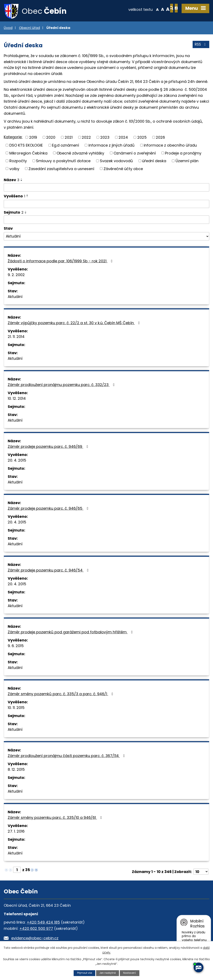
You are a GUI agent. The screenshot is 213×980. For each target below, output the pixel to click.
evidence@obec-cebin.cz (35, 939)
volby (14, 170)
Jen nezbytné (108, 973)
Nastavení (131, 973)
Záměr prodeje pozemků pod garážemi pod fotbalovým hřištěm (71, 633)
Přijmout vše (83, 973)
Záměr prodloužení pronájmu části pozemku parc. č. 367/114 (67, 757)
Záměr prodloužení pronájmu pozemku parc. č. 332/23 (62, 386)
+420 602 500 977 (36, 930)
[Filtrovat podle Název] (106, 188)
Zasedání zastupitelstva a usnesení (61, 170)
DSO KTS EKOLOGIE (26, 146)
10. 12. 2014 (17, 399)
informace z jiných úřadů (111, 146)
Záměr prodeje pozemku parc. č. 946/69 (49, 448)
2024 (123, 138)
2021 (69, 138)
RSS (200, 47)
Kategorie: (13, 138)
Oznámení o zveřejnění (135, 154)
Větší (153, 9)
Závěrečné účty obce (123, 170)
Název (12, 181)
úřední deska (154, 162)
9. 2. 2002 (16, 276)
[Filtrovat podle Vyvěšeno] (106, 205)
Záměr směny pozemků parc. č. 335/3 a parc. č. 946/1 (61, 695)
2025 (142, 138)
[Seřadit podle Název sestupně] (22, 182)
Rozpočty (18, 162)
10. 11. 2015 (16, 709)
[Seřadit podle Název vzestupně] (22, 180)
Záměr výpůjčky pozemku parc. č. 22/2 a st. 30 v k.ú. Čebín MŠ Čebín (75, 324)
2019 (33, 138)
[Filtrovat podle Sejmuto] (106, 221)
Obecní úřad (29, 29)
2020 (51, 138)
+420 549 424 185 (43, 923)
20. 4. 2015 (17, 461)
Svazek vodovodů (116, 162)
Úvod (8, 29)
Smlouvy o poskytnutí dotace (63, 162)
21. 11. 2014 (16, 338)
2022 (86, 138)
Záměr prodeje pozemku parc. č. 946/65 (49, 509)
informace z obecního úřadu (170, 146)
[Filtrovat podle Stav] (106, 237)
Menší (142, 9)
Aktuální (15, 298)
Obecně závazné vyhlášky (80, 154)
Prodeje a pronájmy (183, 154)
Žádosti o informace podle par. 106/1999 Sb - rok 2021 (61, 262)
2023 (105, 138)
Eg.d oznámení (66, 146)
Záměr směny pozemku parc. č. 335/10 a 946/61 (56, 819)
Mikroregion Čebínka (28, 154)
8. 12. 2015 (16, 770)
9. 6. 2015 (16, 647)
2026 (160, 138)
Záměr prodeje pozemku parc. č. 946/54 (49, 571)
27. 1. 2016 (16, 832)
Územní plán (187, 162)
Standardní (148, 9)
